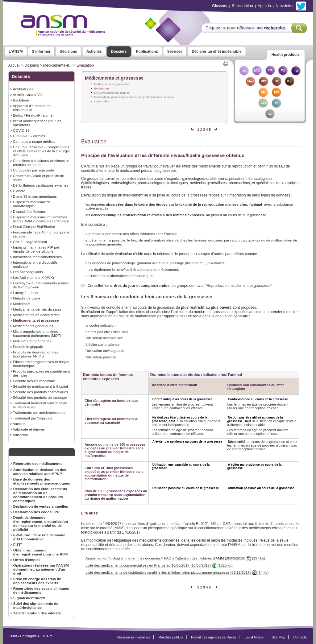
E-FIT (18, 545)
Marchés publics (171, 637)
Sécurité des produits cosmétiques (40, 392)
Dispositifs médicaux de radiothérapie (32, 204)
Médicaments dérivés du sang (37, 309)
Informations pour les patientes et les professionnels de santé (134, 97)
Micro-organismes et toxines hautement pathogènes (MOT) (37, 333)
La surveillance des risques (112, 93)
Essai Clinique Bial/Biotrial (34, 227)
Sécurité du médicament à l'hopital (40, 386)
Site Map (279, 637)
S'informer (41, 52)
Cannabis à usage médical (34, 141)
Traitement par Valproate (33, 418)
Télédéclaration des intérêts (37, 613)
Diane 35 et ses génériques (35, 196)
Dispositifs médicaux (29, 211)
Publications (147, 52)
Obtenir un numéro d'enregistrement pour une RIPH (41, 552)
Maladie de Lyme (27, 298)
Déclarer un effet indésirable (216, 52)
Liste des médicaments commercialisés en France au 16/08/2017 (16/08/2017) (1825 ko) (159, 565)
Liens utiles (102, 101)
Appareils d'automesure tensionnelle (32, 108)
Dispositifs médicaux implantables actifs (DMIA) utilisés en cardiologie (41, 219)
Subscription (243, 6)
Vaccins (19, 424)
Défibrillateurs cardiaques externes (41, 185)
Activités (94, 52)
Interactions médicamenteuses (37, 257)
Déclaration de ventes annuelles (41, 506)
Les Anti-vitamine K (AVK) (33, 277)
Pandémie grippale (28, 347)
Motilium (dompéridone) (32, 341)
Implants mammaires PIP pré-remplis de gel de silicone (37, 249)
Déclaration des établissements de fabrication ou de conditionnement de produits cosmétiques (40, 495)
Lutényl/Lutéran (25, 293)
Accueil (14, 65)
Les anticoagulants (28, 272)
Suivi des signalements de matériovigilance (36, 605)
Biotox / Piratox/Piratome (33, 115)
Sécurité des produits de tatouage (40, 397)
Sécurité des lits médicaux (34, 381)
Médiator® (21, 304)
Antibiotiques (23, 89)
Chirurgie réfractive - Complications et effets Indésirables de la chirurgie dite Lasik (41, 151)
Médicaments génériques (33, 326)
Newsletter (285, 6)
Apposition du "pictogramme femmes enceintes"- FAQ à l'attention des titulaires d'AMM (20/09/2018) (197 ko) (175, 558)
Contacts (300, 637)
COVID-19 (21, 130)
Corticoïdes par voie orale (33, 170)
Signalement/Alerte (30, 598)
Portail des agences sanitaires (214, 637)
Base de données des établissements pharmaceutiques (42, 481)
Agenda (264, 6)
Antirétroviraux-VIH (28, 95)
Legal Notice (254, 637)
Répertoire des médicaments (38, 463)
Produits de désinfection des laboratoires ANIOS (36, 354)
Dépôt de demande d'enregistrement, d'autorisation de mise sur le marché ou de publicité (41, 523)
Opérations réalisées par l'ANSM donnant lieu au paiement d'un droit (41, 569)
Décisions (68, 52)
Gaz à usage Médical (30, 242)
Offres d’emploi (27, 560)
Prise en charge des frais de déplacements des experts (37, 581)
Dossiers (119, 52)
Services (175, 52)
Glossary (220, 6)
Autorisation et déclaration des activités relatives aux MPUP (40, 472)
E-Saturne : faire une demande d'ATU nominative (39, 537)
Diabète (19, 191)
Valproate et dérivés (29, 429)
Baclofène (21, 100)
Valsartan (20, 435)
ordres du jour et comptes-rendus (140, 286)
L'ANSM (16, 52)
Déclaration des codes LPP (36, 512)
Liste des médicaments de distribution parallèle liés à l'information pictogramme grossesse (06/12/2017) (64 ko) (177, 572)
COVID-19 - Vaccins (29, 136)
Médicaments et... (58, 65)
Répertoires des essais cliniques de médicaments (41, 590)
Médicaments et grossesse (36, 320)
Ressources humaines (133, 637)
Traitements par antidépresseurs (39, 413)
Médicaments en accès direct (36, 315)
